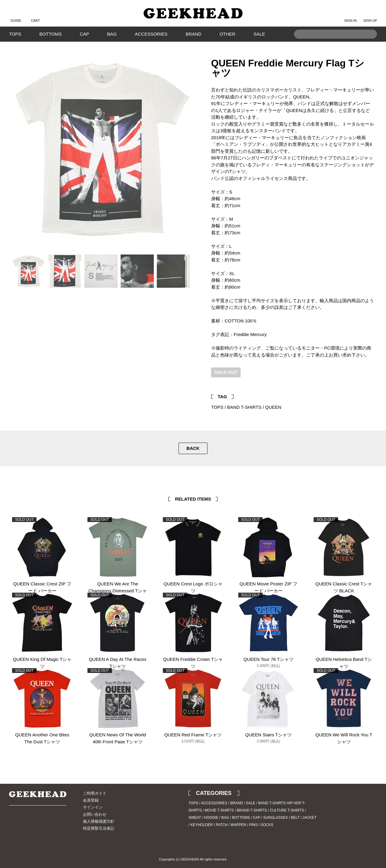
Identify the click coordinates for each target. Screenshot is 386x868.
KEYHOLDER (202, 825)
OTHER (228, 34)
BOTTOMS (51, 34)
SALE (259, 34)
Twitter (360, 381)
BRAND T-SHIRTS (252, 810)
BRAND (193, 34)
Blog (35, 822)
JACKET (309, 818)
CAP (84, 34)
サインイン (93, 807)
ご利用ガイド (95, 793)
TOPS (15, 34)
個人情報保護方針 (99, 821)
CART (36, 16)
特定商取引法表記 (99, 828)
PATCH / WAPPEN (231, 825)
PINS (253, 825)
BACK (193, 448)
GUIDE (16, 16)
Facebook (369, 381)
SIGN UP (370, 16)
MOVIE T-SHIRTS (219, 810)
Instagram (24, 822)
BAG (112, 34)
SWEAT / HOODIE (203, 818)
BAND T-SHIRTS (244, 407)
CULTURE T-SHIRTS (287, 810)
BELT (295, 818)
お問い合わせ (95, 814)
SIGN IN (351, 16)
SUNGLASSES (275, 818)
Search (369, 43)
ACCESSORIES (151, 34)
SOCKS (267, 825)
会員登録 (91, 800)
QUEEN (273, 407)
